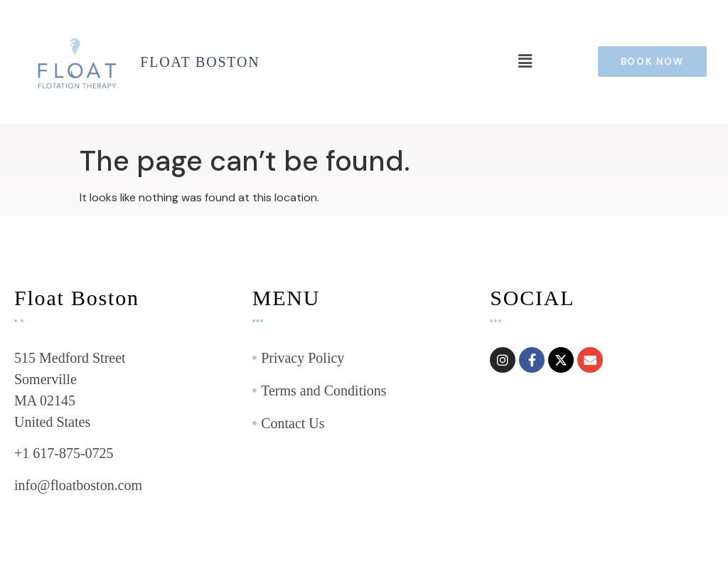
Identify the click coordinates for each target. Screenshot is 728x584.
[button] (525, 62)
